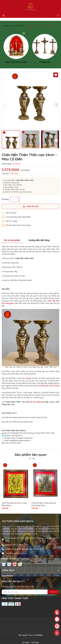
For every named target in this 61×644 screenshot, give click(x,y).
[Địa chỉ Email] (30, 592)
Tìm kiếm (26, 642)
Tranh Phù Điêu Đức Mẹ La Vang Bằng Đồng (14, 504)
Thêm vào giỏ (30, 206)
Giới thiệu (35, 642)
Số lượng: (5, 199)
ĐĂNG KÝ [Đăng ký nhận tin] (53, 592)
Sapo (37, 638)
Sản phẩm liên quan (31, 455)
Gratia (28, 378)
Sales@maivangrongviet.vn (16, 553)
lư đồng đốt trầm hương (49, 386)
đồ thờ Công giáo (37, 402)
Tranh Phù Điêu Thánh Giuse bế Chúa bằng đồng (44, 504)
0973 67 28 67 (17, 545)
